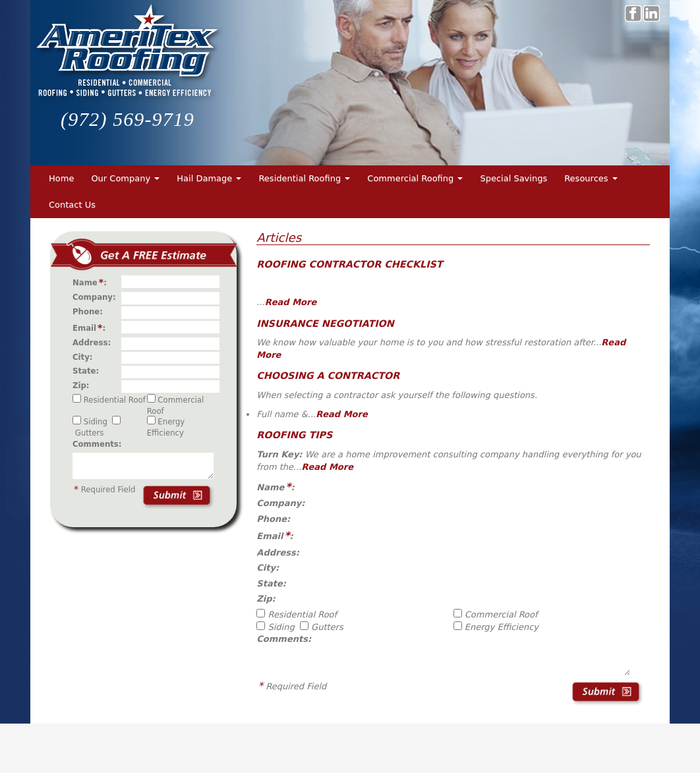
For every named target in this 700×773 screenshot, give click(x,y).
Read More (291, 302)
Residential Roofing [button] (304, 178)
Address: (94, 343)
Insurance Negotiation (325, 324)
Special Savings (513, 178)
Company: (97, 297)
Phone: (90, 312)
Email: (92, 328)
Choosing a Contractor (328, 376)
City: (85, 357)
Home (61, 178)
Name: (92, 282)
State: (88, 371)
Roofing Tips (294, 435)
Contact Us (72, 205)
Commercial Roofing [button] (415, 178)
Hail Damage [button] (209, 178)
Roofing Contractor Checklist (349, 264)
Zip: (84, 386)
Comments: (97, 444)
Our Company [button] (125, 178)
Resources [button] (591, 178)
